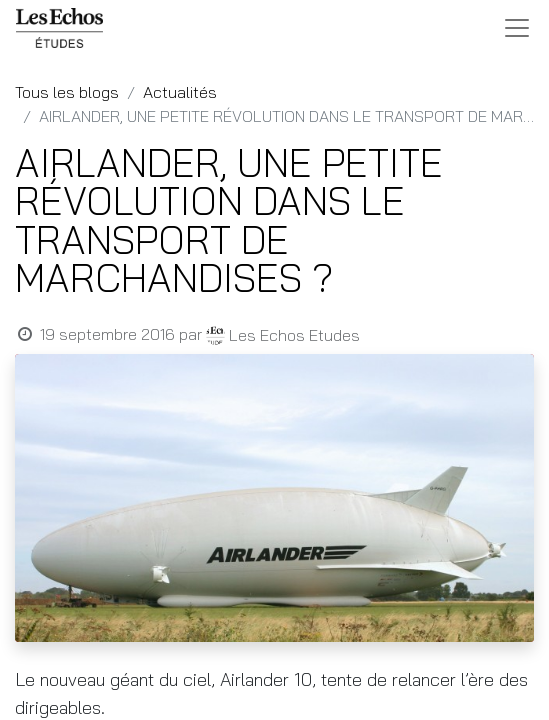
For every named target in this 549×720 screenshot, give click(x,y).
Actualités (180, 92)
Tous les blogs (67, 92)
